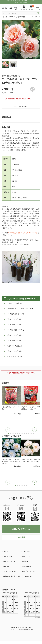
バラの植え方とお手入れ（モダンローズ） (23, 233)
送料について (6, 117)
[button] (34, 430)
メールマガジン (27, 576)
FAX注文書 (21, 537)
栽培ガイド (7, 566)
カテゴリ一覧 (8, 556)
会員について (27, 556)
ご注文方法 (26, 551)
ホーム (6, 551)
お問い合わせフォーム (21, 529)
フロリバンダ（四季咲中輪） (18, 17)
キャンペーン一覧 (9, 561)
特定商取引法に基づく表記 (12, 576)
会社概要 (25, 561)
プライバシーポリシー (11, 571)
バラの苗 (4, 17)
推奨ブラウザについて (29, 571)
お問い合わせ (27, 566)
